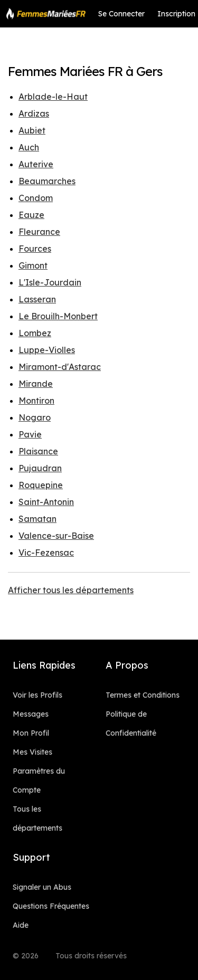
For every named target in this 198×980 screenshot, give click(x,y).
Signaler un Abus (42, 887)
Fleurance (39, 232)
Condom (36, 198)
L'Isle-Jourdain (50, 282)
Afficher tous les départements (71, 590)
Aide (21, 925)
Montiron (36, 401)
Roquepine (41, 485)
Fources (35, 249)
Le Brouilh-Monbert (58, 316)
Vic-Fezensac (46, 553)
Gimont (33, 265)
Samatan (37, 519)
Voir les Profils (37, 695)
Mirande (36, 384)
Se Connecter (121, 14)
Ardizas (34, 113)
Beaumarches (47, 181)
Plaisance (38, 451)
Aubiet (32, 130)
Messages (31, 714)
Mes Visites (32, 752)
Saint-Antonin (46, 502)
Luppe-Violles (47, 350)
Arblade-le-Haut (53, 97)
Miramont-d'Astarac (60, 367)
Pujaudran (40, 468)
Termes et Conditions (143, 695)
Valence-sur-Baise (56, 536)
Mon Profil (31, 733)
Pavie (30, 434)
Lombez (35, 333)
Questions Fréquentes (51, 906)
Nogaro (35, 417)
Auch (29, 147)
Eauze (31, 215)
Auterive (36, 164)
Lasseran (37, 299)
